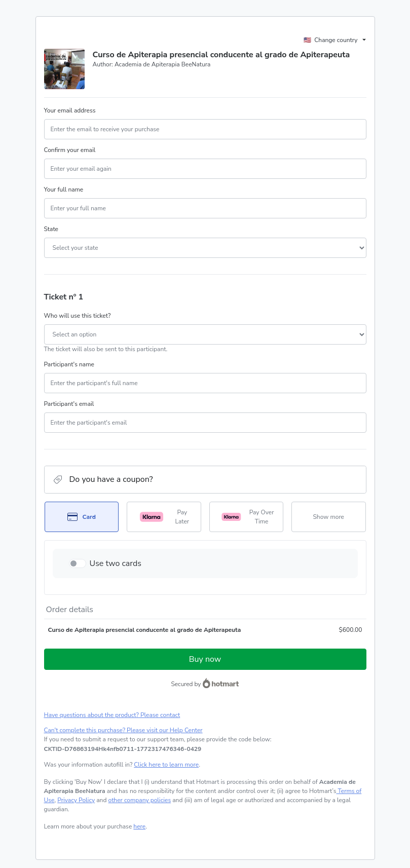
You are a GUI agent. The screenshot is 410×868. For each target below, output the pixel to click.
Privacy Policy (76, 800)
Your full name (64, 190)
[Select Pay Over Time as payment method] (247, 517)
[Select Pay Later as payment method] (164, 517)
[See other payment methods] (329, 517)
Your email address (70, 110)
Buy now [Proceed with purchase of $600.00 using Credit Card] (205, 659)
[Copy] (123, 749)
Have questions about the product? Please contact (112, 715)
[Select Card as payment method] (82, 517)
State (51, 229)
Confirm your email (70, 150)
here (139, 826)
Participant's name (69, 364)
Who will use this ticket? (78, 316)
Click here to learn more (166, 765)
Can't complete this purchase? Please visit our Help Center (123, 730)
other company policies (140, 800)
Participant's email (69, 404)
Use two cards (116, 563)
